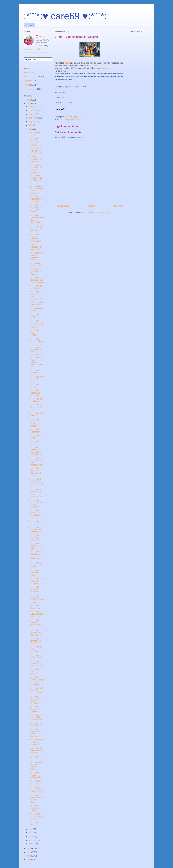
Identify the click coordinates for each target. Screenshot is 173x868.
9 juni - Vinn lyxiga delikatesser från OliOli (36, 742)
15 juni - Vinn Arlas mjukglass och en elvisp (36, 614)
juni (31, 129)
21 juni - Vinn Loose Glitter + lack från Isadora (36, 422)
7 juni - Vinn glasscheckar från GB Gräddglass (35, 700)
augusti (32, 121)
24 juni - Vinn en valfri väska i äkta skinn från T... (36, 482)
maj (31, 829)
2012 (29, 848)
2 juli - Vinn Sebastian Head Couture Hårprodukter (36, 219)
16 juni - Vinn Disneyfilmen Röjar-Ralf (35, 589)
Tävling (66, 120)
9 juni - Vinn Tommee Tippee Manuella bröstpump (36, 681)
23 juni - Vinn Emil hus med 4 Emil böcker (36, 379)
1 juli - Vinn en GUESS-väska (35, 265)
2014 (29, 100)
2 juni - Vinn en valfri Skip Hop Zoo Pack (35, 808)
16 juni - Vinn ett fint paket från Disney (35, 565)
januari (32, 844)
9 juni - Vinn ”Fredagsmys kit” (35, 672)
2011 (29, 852)
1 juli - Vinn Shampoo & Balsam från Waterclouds (35, 451)
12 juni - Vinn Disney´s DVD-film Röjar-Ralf (36, 633)
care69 (42, 37)
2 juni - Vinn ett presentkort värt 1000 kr (36, 816)
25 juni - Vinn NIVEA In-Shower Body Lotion (35, 472)
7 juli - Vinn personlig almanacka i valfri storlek (34, 142)
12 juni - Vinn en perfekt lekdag (35, 656)
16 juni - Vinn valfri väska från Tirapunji (36, 581)
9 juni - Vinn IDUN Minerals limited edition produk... (36, 690)
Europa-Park (105, 68)
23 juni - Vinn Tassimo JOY (35, 372)
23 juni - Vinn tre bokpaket (35, 386)
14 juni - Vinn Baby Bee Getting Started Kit (36, 623)
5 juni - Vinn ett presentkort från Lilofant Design (36, 789)
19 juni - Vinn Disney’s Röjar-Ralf (36, 546)
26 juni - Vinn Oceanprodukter (36, 341)
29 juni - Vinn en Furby (35, 315)
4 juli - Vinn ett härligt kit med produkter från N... (35, 179)
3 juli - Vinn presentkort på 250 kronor (35, 199)
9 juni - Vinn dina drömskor (35, 724)
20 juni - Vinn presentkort (34, 431)
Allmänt (27, 72)
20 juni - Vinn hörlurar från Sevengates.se (36, 529)
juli (30, 125)
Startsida (29, 25)
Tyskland (94, 66)
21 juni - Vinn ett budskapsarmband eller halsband (36, 503)
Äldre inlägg (118, 206)
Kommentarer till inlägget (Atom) (97, 212)
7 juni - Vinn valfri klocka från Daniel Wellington (36, 766)
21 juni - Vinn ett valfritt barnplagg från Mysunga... (35, 514)
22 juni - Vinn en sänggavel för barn (35, 407)
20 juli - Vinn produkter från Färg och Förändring (35, 168)
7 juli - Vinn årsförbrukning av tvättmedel (35, 151)
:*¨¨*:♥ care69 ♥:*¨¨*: (65, 16)
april (31, 833)
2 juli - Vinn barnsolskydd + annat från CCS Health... (36, 208)
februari (32, 840)
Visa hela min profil (32, 49)
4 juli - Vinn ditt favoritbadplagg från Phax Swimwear (36, 190)
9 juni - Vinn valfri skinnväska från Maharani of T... (36, 750)
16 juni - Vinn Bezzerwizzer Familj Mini (35, 573)
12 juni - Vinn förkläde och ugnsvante (35, 641)
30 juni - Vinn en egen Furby (35, 287)
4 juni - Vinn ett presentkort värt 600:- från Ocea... (36, 798)
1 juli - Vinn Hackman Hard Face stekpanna (36, 280)
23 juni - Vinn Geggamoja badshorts (34, 393)
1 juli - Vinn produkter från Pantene (35, 272)
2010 (29, 856)
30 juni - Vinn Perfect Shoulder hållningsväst (35, 238)
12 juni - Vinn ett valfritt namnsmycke (35, 649)
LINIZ (67, 63)
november (33, 111)
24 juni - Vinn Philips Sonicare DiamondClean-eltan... (36, 362)
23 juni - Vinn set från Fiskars (35, 400)
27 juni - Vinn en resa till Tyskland (35, 333)
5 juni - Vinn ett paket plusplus (35, 782)
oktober (32, 114)
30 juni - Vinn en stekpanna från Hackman (36, 228)
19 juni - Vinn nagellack (34, 443)
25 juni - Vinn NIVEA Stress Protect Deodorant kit (35, 461)
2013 (29, 103)
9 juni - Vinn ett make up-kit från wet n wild (35, 717)
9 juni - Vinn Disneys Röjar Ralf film (35, 709)
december (33, 107)
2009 (29, 859)
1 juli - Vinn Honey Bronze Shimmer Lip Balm (36, 256)
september (34, 118)
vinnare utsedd (76, 120)
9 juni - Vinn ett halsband (35, 757)
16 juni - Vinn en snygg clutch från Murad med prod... (36, 599)
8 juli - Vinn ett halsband (34, 133)
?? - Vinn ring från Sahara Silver (36, 303)
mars (31, 836)
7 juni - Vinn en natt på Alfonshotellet (35, 775)
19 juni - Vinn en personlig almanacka (35, 537)
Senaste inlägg (63, 206)
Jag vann (28, 81)
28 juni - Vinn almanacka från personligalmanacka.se (36, 324)
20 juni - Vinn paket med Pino (36, 522)
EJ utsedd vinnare (31, 77)
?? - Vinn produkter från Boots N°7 (35, 159)
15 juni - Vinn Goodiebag (34, 607)
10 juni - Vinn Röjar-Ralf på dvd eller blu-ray (36, 663)
